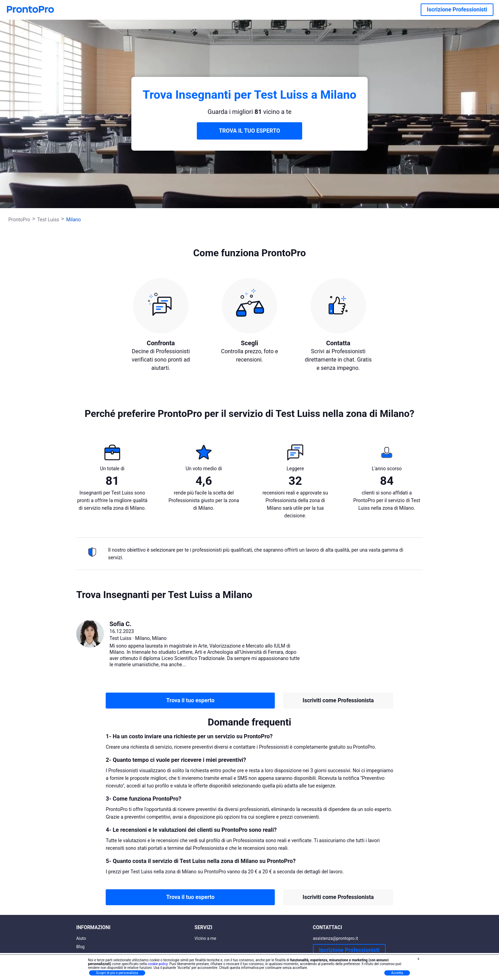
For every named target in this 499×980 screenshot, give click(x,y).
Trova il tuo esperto (190, 700)
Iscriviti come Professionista (338, 700)
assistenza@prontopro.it (336, 938)
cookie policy (158, 964)
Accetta (397, 973)
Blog (80, 947)
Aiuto (81, 938)
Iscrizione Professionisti (457, 10)
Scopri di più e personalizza (117, 973)
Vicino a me (205, 938)
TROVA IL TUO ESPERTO (250, 131)
